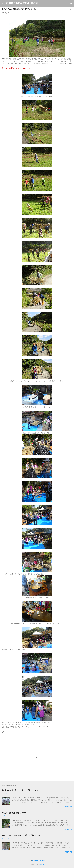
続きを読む (69, 807)
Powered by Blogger (37, 860)
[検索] (71, 4)
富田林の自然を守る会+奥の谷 (22, 3)
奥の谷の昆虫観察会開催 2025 (14, 813)
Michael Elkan (42, 864)
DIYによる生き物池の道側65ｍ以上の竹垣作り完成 (21, 835)
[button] (71, 10)
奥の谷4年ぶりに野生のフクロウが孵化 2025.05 (21, 790)
